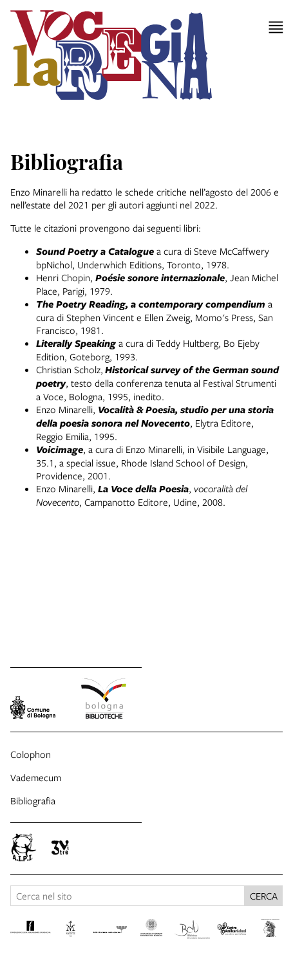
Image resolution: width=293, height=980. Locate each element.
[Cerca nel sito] (128, 896)
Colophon (31, 754)
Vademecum (36, 777)
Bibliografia (33, 800)
